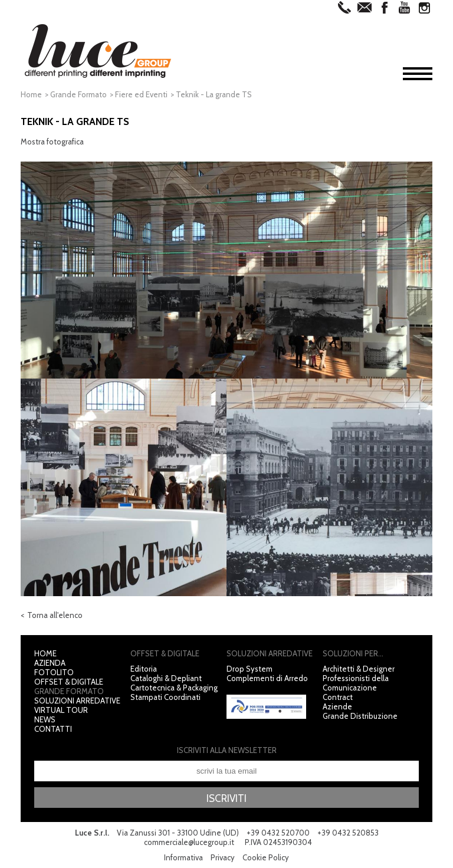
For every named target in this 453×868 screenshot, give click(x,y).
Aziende (337, 706)
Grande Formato (78, 94)
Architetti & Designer (359, 669)
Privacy (223, 857)
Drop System (250, 669)
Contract (338, 697)
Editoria (144, 669)
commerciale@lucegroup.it (189, 842)
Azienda (50, 663)
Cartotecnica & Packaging (174, 688)
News (45, 719)
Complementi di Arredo (267, 678)
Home (31, 94)
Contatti (53, 729)
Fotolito (54, 672)
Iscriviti (226, 798)
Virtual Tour (61, 710)
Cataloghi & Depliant (166, 678)
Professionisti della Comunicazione (356, 683)
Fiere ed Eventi (141, 94)
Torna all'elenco (55, 615)
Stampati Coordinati (165, 697)
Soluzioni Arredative (77, 701)
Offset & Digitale (69, 682)
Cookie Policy (266, 857)
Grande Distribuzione (360, 716)
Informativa (183, 857)
